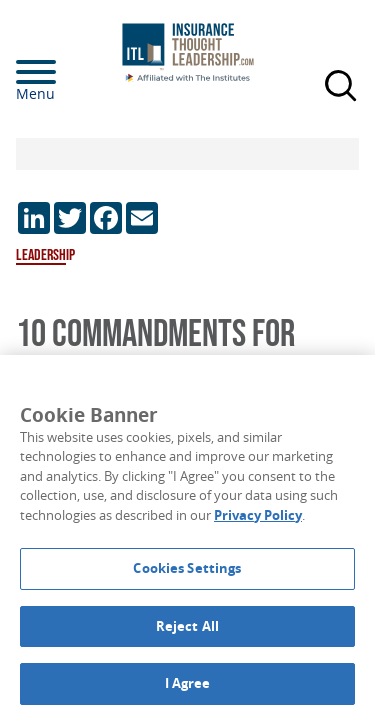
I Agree (188, 683)
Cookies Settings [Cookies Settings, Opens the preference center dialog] (187, 568)
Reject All (187, 626)
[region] (187, 538)
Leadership (45, 255)
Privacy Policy (258, 515)
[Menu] (66, 72)
